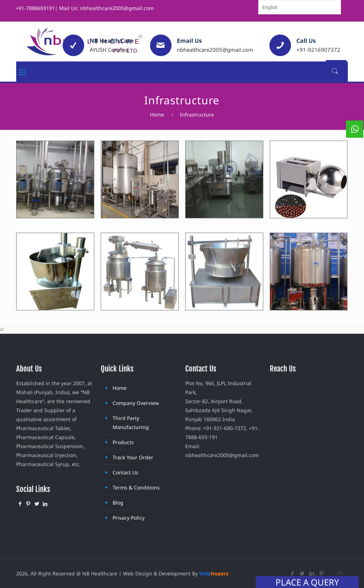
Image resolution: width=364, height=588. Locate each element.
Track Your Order (133, 457)
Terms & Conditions (136, 487)
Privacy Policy (129, 518)
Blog (118, 503)
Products (123, 442)
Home (157, 115)
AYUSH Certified (109, 50)
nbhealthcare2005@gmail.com (215, 50)
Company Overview (136, 403)
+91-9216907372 (318, 50)
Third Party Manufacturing (131, 423)
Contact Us (126, 472)
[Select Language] (300, 7)
